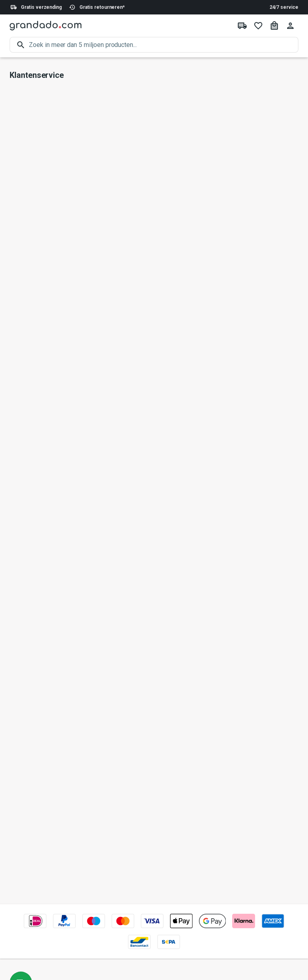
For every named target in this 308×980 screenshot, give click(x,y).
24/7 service (284, 7)
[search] (164, 45)
